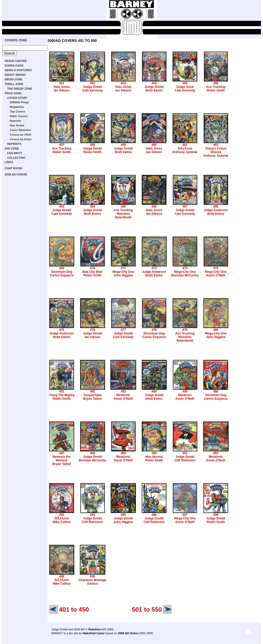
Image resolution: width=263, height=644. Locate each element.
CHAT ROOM (13, 168)
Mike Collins (62, 522)
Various (92, 584)
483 (123, 391)
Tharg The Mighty (62, 395)
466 (154, 207)
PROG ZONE (13, 93)
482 (92, 391)
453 (123, 83)
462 (216, 145)
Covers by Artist (21, 139)
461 (185, 145)
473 (185, 268)
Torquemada (92, 395)
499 (62, 576)
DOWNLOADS (14, 66)
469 (62, 268)
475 (62, 330)
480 (216, 330)
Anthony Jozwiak (185, 152)
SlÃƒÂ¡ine (185, 148)
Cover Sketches (20, 130)
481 (62, 391)
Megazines (17, 107)
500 (92, 576)
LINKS (9, 162)
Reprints (16, 121)
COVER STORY (17, 98)
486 (216, 391)
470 (92, 268)
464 (92, 207)
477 (123, 330)
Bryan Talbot (92, 399)
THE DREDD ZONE (20, 89)
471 (123, 268)
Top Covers (17, 111)
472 (154, 268)
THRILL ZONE (14, 84)
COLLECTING (16, 158)
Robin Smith (216, 90)
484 (154, 391)
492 (216, 453)
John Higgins (123, 275)
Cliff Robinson (185, 460)
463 (62, 207)
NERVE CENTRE (16, 61)
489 (123, 453)
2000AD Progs (19, 102)
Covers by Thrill (20, 135)
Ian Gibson (62, 90)
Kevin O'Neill (216, 275)
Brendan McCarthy (185, 275)
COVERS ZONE (16, 40)
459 (123, 145)
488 (92, 453)
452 (92, 83)
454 (154, 83)
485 (185, 391)
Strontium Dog (62, 272)
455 (185, 83)
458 (92, 145)
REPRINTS (14, 144)
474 (216, 268)
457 (62, 145)
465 (123, 207)
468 (216, 207)
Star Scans (17, 125)
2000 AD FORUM (16, 174)
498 (216, 515)
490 (154, 453)
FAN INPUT (15, 153)
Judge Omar (185, 87)
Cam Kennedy (92, 90)
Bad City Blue (92, 272)
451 (62, 83)
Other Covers (19, 116)
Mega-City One (123, 272)
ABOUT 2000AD (15, 75)
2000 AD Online (128, 633)
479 (185, 330)
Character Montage (93, 580)
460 (154, 145)
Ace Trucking (216, 87)
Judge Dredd (92, 87)
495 (123, 515)
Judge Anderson (216, 210)
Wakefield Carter (93, 633)
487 (62, 453)
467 (185, 207)
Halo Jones (62, 87)
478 (154, 330)
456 (216, 83)
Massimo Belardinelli (123, 216)
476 (92, 330)
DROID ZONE (13, 79)
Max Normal (154, 457)
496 (154, 515)
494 (92, 515)
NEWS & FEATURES (18, 70)
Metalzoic (123, 395)
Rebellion (95, 629)
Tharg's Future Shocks (216, 150)
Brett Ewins (154, 90)
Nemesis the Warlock (62, 459)
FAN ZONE (12, 148)
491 (185, 453)
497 (185, 515)
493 (62, 515)
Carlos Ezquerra (62, 275)
